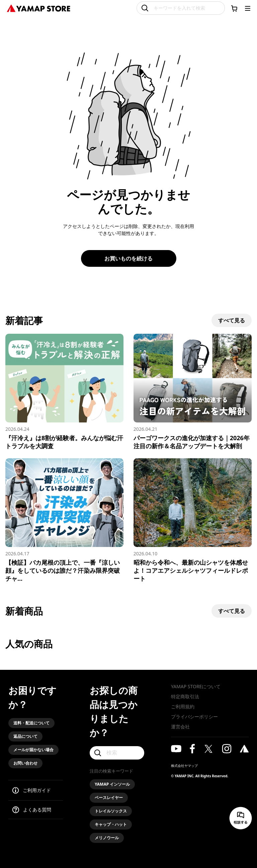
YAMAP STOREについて (196, 686)
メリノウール (107, 838)
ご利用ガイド (37, 790)
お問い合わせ (25, 763)
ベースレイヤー (109, 798)
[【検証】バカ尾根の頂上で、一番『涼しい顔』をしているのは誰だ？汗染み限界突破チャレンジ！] (64, 520)
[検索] (117, 753)
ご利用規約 (183, 706)
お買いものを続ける (128, 258)
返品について (25, 736)
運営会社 (180, 727)
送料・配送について (31, 723)
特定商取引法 (185, 696)
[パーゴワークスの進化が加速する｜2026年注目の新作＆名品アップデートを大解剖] (193, 392)
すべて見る (232, 320)
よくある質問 (37, 810)
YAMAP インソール (112, 784)
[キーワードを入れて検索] (181, 8)
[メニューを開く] (248, 8)
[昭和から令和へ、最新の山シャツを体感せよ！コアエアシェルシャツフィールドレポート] (193, 520)
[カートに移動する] (234, 8)
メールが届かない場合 (33, 750)
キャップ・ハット (111, 824)
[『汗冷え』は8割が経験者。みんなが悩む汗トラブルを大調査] (64, 392)
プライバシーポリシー (194, 717)
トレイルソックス (111, 811)
